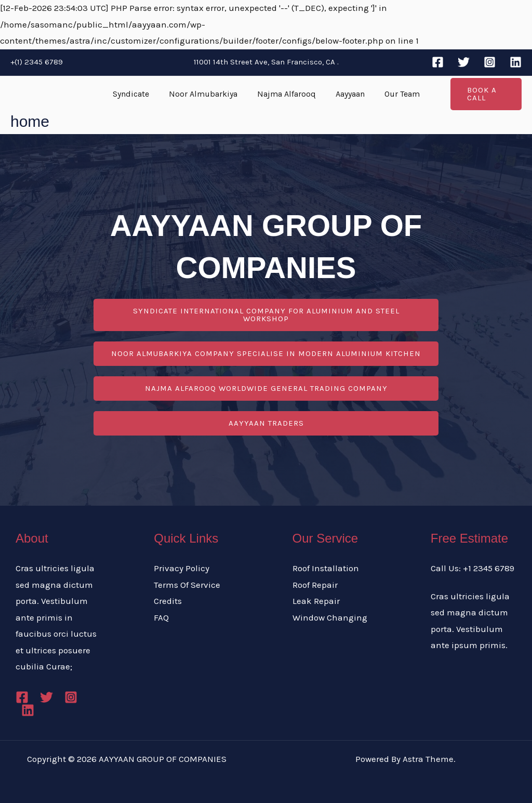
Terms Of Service (187, 585)
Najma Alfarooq (287, 94)
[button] (482, 94)
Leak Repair (316, 601)
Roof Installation (326, 568)
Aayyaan (347, 94)
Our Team (396, 94)
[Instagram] (490, 62)
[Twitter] (464, 62)
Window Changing (330, 617)
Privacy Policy (182, 568)
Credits (168, 601)
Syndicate (137, 94)
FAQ (161, 617)
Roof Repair (315, 585)
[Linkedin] (516, 62)
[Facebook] (438, 62)
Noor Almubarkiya (206, 94)
